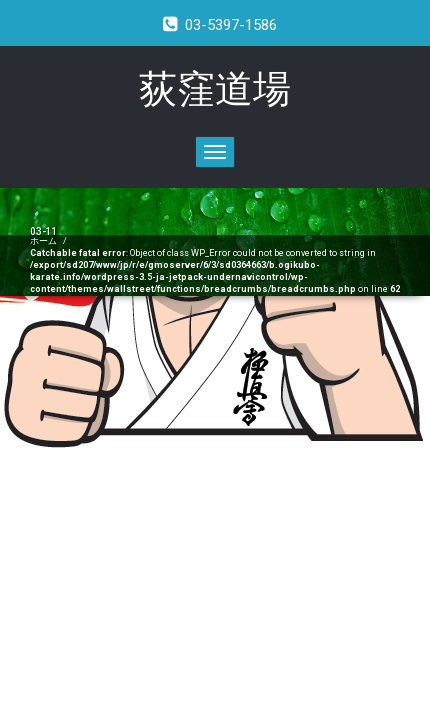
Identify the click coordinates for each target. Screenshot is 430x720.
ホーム (43, 241)
